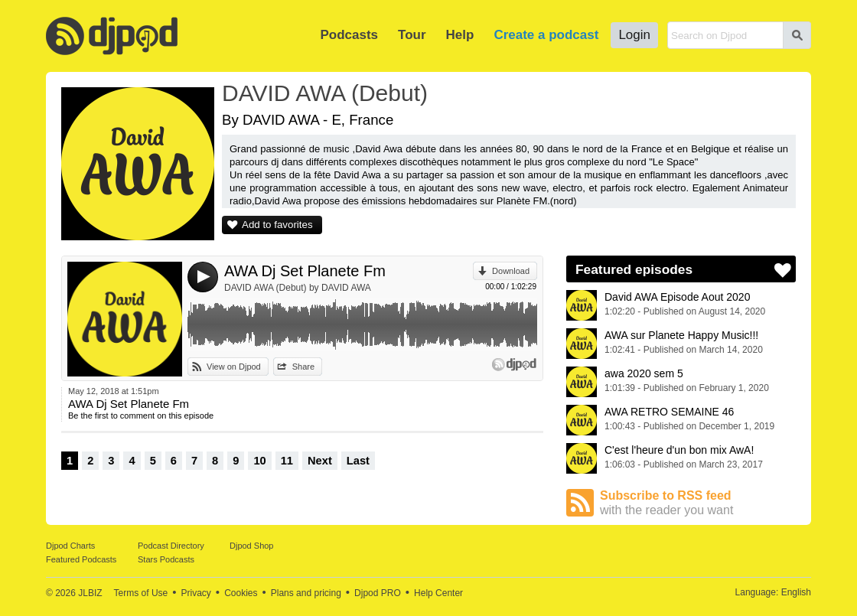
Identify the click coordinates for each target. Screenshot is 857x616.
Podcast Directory (171, 546)
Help (460, 35)
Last (358, 461)
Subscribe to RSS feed (698, 503)
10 (259, 461)
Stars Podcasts (166, 559)
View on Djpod (234, 367)
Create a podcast (546, 35)
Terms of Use (141, 593)
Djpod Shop (252, 546)
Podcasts (349, 35)
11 (287, 461)
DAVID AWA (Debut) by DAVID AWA (298, 288)
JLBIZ (90, 593)
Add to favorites (277, 225)
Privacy (196, 593)
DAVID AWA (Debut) (325, 93)
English (796, 592)
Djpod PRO (378, 593)
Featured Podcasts (81, 559)
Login (634, 35)
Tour (412, 35)
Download (511, 271)
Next (320, 461)
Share (303, 367)
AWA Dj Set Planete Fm (305, 271)
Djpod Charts (70, 546)
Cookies (241, 593)
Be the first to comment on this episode (141, 416)
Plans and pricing (306, 593)
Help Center (438, 593)
